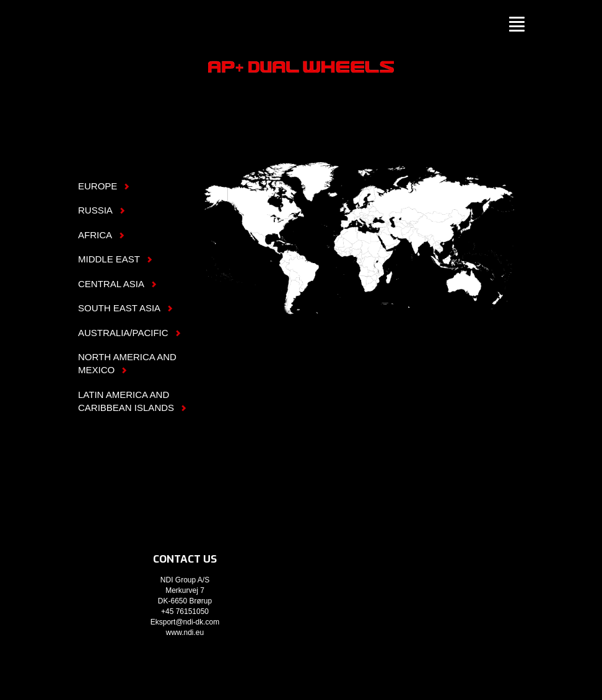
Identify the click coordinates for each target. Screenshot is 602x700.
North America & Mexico (252, 205)
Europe (342, 197)
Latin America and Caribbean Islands (132, 401)
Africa (362, 262)
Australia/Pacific (472, 285)
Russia (449, 187)
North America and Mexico (127, 363)
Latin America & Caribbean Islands (299, 282)
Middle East (115, 259)
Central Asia (404, 233)
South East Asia (452, 233)
